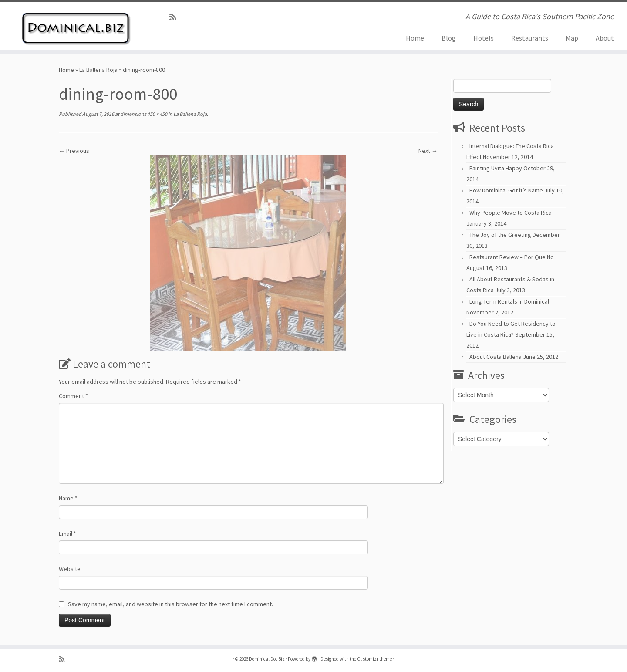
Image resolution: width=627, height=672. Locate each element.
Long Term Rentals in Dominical (509, 301)
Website (70, 569)
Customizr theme (374, 659)
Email (67, 534)
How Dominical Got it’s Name (506, 190)
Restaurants (530, 38)
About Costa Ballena (496, 357)
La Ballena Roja (98, 70)
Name (68, 498)
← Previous (74, 151)
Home (415, 38)
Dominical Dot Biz (267, 659)
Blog (449, 38)
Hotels (484, 38)
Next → (428, 151)
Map (572, 38)
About (605, 38)
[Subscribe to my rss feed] (176, 17)
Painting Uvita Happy (496, 168)
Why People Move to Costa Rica (511, 213)
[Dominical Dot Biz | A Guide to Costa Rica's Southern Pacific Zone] (72, 26)
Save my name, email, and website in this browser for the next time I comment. (170, 604)
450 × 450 (157, 114)
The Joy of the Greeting (500, 235)
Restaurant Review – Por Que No (512, 257)
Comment (73, 396)
